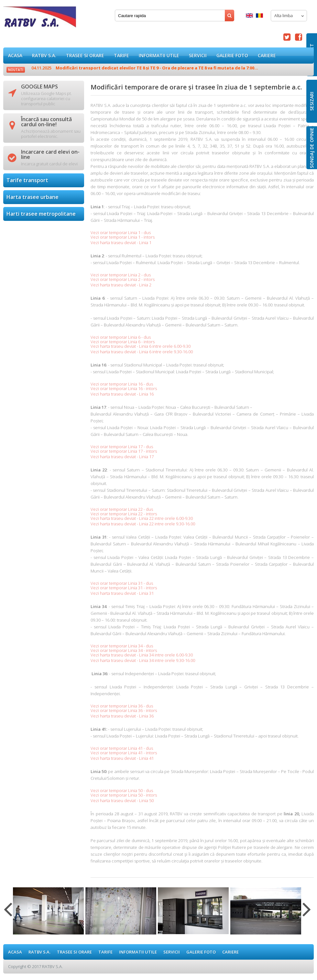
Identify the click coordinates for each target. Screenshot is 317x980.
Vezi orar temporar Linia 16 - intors (124, 388)
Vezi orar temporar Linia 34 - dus (122, 646)
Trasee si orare (85, 55)
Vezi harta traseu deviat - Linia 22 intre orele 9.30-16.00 (143, 524)
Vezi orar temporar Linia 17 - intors (124, 451)
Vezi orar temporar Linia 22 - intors (124, 514)
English (249, 15)
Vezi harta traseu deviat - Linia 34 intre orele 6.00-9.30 (142, 655)
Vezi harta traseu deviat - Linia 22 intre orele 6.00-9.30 (142, 518)
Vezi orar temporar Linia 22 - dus (122, 509)
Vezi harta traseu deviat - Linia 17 (122, 457)
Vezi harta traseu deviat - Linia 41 (122, 758)
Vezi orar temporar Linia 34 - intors (124, 650)
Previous (8, 913)
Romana (259, 15)
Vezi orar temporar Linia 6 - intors (123, 342)
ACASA (15, 55)
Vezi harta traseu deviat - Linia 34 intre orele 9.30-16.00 (143, 660)
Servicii (198, 55)
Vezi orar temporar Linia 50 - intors (124, 795)
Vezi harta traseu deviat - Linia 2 (121, 285)
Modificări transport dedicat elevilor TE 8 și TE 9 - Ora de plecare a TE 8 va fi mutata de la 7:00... (145, 68)
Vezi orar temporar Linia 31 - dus (122, 583)
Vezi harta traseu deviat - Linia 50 (122, 800)
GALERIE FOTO (232, 55)
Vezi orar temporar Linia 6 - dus (121, 337)
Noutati (16, 70)
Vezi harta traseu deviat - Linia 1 (121, 242)
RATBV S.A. (44, 55)
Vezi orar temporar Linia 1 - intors (123, 237)
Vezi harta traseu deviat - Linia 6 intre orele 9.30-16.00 (142, 352)
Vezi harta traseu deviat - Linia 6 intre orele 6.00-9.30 (141, 346)
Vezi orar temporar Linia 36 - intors (124, 710)
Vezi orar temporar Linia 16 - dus (122, 384)
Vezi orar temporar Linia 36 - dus (122, 706)
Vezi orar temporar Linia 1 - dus (121, 232)
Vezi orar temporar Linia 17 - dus (122, 447)
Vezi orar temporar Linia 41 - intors (124, 753)
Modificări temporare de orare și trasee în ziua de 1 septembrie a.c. (40, 19)
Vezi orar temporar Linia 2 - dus (121, 275)
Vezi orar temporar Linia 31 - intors (124, 588)
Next (307, 913)
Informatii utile (159, 55)
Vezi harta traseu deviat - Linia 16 (122, 394)
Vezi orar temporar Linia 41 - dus (122, 748)
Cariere (267, 55)
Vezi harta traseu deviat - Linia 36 (122, 716)
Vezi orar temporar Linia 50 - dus (122, 790)
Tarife (121, 55)
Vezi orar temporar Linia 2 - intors (123, 279)
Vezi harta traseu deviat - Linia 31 (122, 593)
